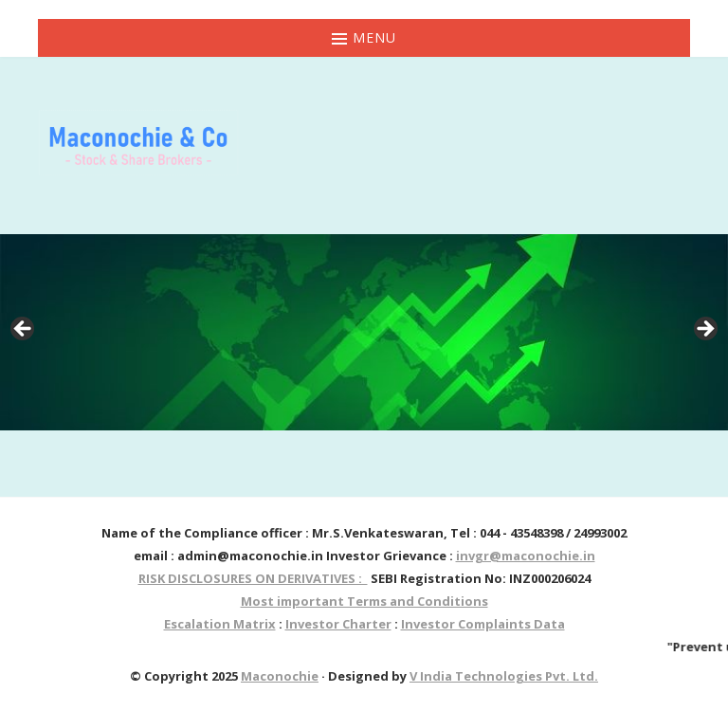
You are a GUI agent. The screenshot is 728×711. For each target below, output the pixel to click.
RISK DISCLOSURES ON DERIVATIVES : (253, 578)
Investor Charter (338, 624)
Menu (364, 37)
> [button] (704, 330)
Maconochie (280, 676)
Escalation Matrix (220, 624)
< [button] (24, 330)
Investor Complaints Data (483, 624)
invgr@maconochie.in (526, 556)
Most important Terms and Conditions (364, 601)
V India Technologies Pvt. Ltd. (504, 676)
